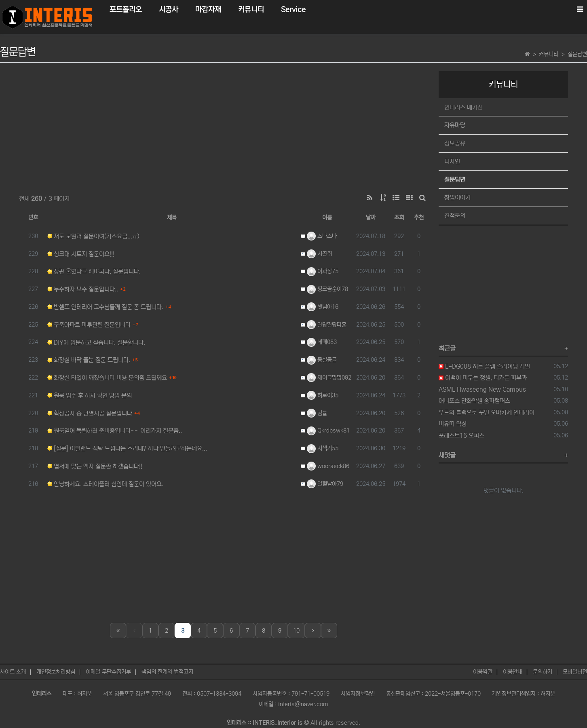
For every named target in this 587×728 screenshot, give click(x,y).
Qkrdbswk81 (328, 430)
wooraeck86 (328, 466)
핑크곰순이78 (327, 289)
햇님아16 (323, 307)
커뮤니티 (549, 54)
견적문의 (455, 216)
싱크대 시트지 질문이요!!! (81, 254)
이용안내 (513, 672)
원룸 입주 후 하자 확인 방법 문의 (90, 396)
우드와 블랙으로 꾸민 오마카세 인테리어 (487, 413)
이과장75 (323, 271)
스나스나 (322, 236)
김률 (317, 413)
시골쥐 (319, 254)
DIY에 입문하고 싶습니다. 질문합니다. (96, 343)
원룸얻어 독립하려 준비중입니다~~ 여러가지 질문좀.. (115, 431)
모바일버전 (575, 672)
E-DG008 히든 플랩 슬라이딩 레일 (484, 366)
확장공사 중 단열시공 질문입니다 (90, 413)
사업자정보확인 (358, 694)
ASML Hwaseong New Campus (482, 389)
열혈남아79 (325, 484)
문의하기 (543, 672)
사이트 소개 (13, 672)
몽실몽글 (322, 360)
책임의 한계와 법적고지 (167, 672)
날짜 (371, 217)
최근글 (447, 348)
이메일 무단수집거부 (108, 672)
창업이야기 (457, 197)
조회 (399, 217)
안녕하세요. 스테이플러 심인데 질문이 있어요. (105, 484)
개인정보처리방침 (56, 672)
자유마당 (455, 125)
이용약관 (483, 672)
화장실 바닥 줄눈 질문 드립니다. (89, 360)
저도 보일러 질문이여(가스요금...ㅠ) (93, 236)
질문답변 (577, 54)
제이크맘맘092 (329, 378)
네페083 (322, 342)
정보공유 (455, 143)
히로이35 (323, 395)
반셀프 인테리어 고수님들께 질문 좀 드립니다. (105, 307)
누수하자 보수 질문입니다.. (83, 289)
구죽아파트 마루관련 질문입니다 (89, 325)
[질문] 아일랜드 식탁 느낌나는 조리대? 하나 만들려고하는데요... (127, 448)
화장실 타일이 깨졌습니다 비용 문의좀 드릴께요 (107, 378)
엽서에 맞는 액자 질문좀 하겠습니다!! (95, 466)
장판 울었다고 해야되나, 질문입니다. (94, 271)
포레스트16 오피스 (461, 436)
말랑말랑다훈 (327, 325)
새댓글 (447, 455)
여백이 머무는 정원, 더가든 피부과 (483, 378)
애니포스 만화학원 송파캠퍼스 (474, 401)
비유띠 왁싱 (453, 424)
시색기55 (323, 448)
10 (296, 631)
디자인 (452, 161)
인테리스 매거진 (463, 107)
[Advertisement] (224, 128)
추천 (419, 217)
